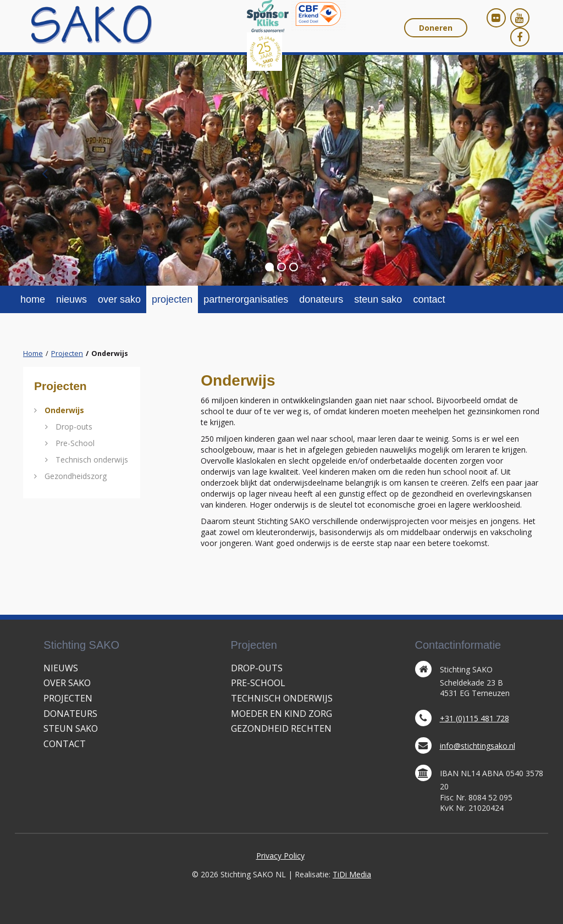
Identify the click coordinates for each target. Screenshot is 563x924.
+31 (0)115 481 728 (474, 718)
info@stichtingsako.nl (478, 746)
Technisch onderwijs (92, 460)
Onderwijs (64, 410)
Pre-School (75, 443)
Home (33, 354)
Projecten (67, 354)
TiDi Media (352, 874)
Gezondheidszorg (76, 476)
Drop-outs (74, 427)
